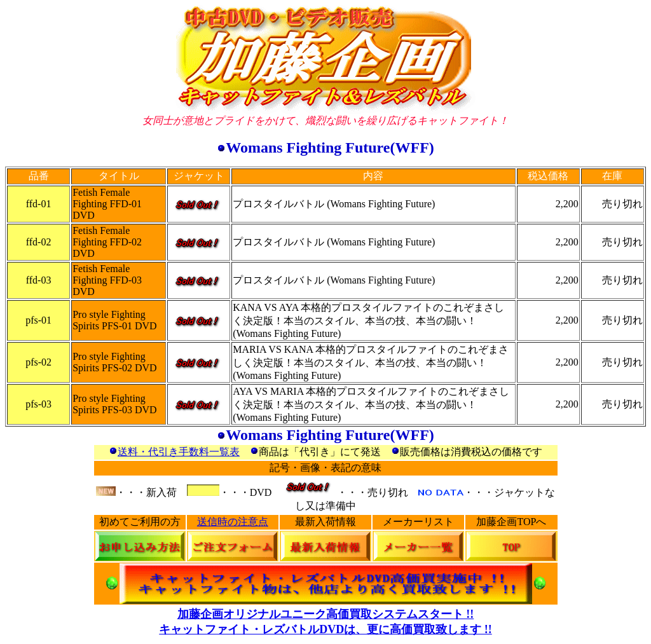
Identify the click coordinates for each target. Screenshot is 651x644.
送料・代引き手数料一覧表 (179, 452)
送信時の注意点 (233, 522)
